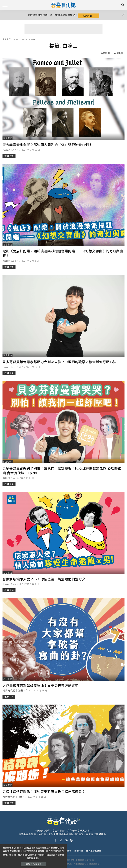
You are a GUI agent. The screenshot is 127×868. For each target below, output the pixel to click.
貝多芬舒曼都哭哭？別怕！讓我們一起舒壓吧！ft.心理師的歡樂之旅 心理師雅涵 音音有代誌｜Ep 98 (62, 470)
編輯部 (6, 478)
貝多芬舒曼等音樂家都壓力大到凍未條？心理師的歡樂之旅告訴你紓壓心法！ (61, 362)
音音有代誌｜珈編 (13, 690)
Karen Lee (9, 150)
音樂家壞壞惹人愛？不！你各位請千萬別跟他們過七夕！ (46, 579)
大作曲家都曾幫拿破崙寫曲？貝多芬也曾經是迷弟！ (42, 685)
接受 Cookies (33, 864)
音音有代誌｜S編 (12, 797)
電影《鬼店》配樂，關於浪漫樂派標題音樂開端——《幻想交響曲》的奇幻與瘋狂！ (63, 253)
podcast (8, 462)
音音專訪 (7, 355)
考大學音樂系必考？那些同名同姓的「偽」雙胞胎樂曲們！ (47, 145)
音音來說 (7, 138)
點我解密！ (88, 16)
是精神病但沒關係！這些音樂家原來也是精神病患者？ (44, 792)
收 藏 (9, 156)
